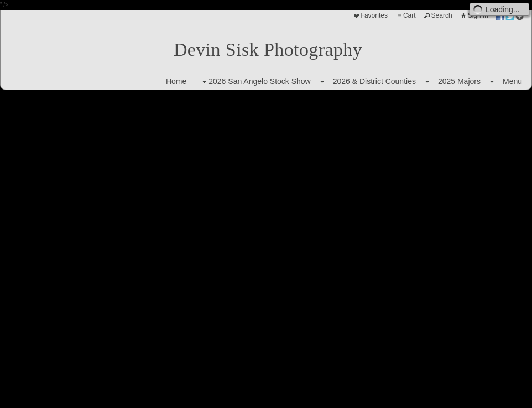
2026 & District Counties (374, 81)
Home (176, 81)
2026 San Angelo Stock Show (255, 82)
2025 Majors (459, 81)
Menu (512, 81)
